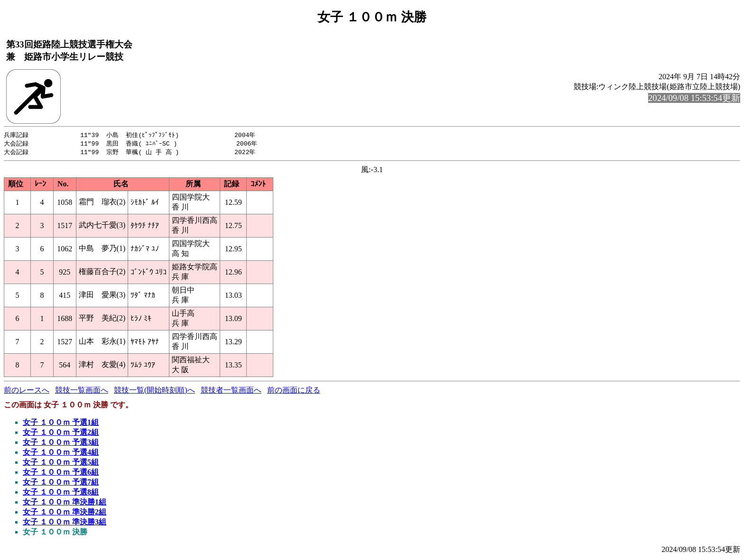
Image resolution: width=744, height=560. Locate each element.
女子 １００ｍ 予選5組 (61, 464)
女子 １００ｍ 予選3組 (61, 444)
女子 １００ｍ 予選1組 (61, 424)
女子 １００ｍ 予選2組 (61, 434)
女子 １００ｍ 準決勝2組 (65, 513)
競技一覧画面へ (82, 391)
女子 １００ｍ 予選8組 (61, 493)
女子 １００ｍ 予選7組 (61, 483)
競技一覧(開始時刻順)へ (154, 391)
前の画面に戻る (294, 391)
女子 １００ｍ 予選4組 (61, 454)
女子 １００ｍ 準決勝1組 (65, 503)
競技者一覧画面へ (231, 391)
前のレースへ (27, 391)
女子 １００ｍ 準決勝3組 (65, 523)
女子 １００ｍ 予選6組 (61, 473)
